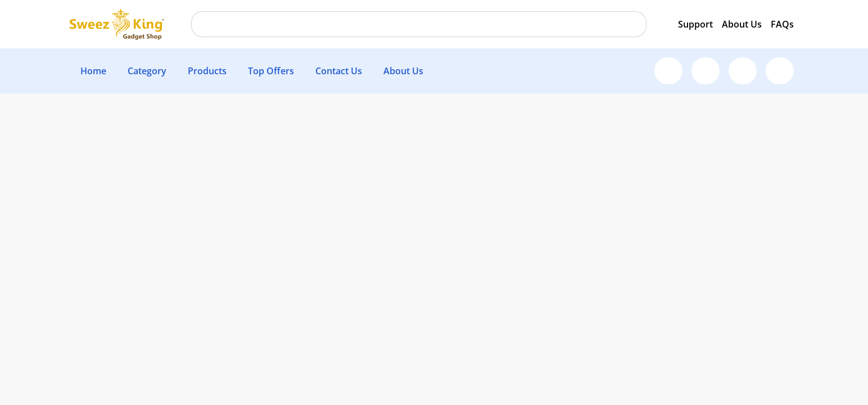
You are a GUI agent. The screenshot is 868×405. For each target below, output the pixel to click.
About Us (742, 24)
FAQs (782, 24)
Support (695, 24)
